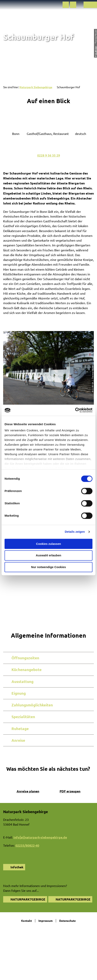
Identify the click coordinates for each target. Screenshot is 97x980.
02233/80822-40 (27, 845)
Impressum (46, 921)
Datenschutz (67, 921)
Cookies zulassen (48, 544)
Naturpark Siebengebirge (36, 87)
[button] (66, 5)
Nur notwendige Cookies (48, 567)
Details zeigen (75, 532)
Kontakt (27, 921)
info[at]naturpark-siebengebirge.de (40, 837)
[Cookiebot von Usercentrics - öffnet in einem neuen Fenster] (75, 410)
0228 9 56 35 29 (49, 155)
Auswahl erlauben (48, 555)
